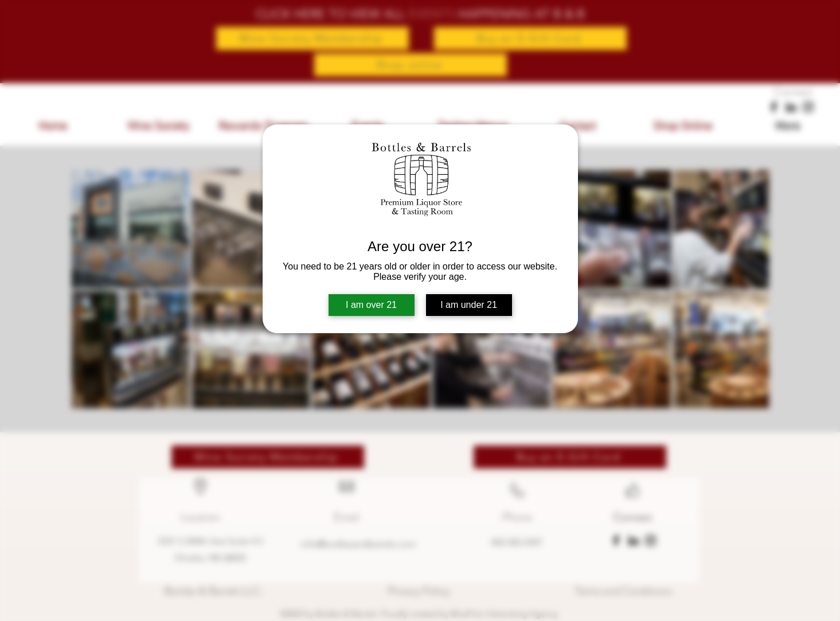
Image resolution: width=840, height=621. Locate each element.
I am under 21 (469, 305)
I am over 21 (371, 305)
